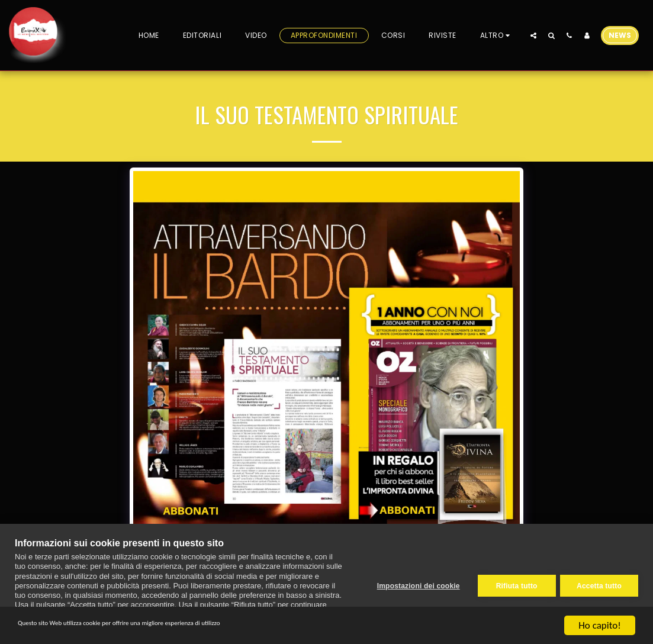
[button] (533, 35)
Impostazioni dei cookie (414, 584)
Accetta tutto (599, 584)
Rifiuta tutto (513, 584)
